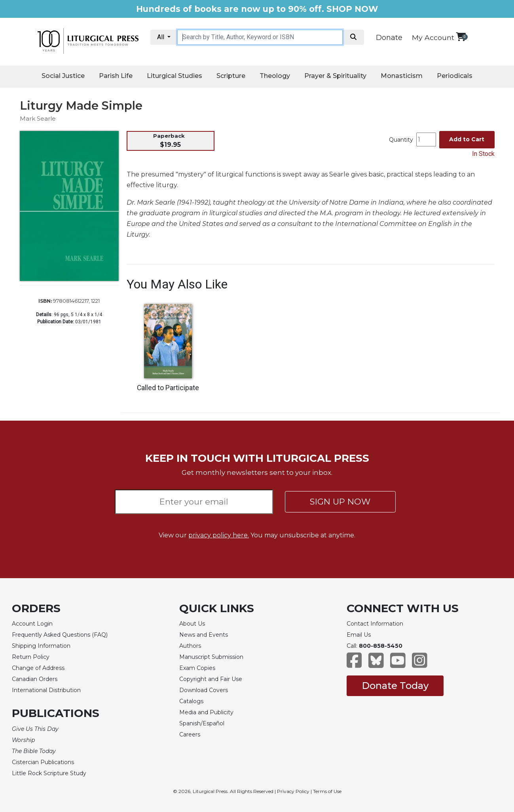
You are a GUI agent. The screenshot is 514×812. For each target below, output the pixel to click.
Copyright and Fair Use (211, 679)
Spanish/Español (202, 723)
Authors (190, 646)
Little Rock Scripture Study (49, 773)
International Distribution (46, 690)
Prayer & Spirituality (335, 76)
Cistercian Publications (43, 762)
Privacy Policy (293, 791)
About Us (192, 624)
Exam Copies (197, 668)
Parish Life (116, 76)
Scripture (231, 76)
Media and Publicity (206, 712)
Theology (275, 76)
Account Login (32, 624)
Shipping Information (41, 646)
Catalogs (191, 701)
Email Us (359, 635)
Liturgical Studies (174, 76)
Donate (389, 38)
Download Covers (204, 690)
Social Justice (63, 76)
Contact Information (375, 624)
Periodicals (455, 76)
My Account (433, 37)
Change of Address (38, 668)
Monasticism (402, 76)
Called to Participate (168, 388)
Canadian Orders (35, 679)
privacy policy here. (219, 535)
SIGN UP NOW (340, 502)
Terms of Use (327, 791)
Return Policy (31, 657)
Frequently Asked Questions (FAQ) (60, 635)
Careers (190, 734)
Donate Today (395, 686)
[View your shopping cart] (461, 37)
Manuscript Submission (211, 657)
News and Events (204, 635)
